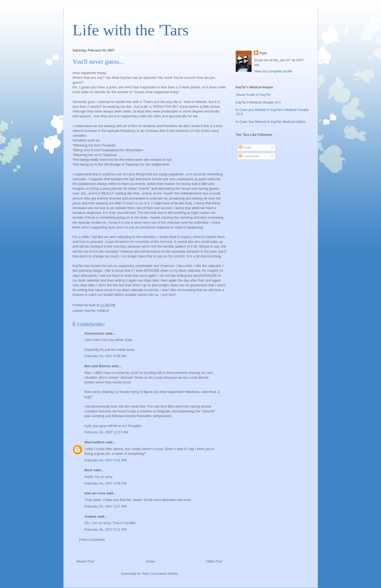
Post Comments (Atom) (160, 574)
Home (150, 561)
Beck (89, 470)
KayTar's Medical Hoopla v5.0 (258, 102)
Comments (249, 156)
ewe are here (95, 493)
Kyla (263, 53)
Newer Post (86, 561)
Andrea (91, 516)
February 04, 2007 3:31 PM (106, 460)
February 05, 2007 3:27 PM (106, 506)
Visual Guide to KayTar (253, 95)
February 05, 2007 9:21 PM (106, 529)
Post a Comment (92, 540)
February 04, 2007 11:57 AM (106, 432)
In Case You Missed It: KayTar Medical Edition (271, 122)
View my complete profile (273, 71)
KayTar (90, 311)
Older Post (214, 561)
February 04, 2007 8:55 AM (106, 356)
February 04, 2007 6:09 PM (106, 483)
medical (103, 311)
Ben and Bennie (98, 366)
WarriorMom (95, 442)
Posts (245, 147)
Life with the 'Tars (131, 30)
